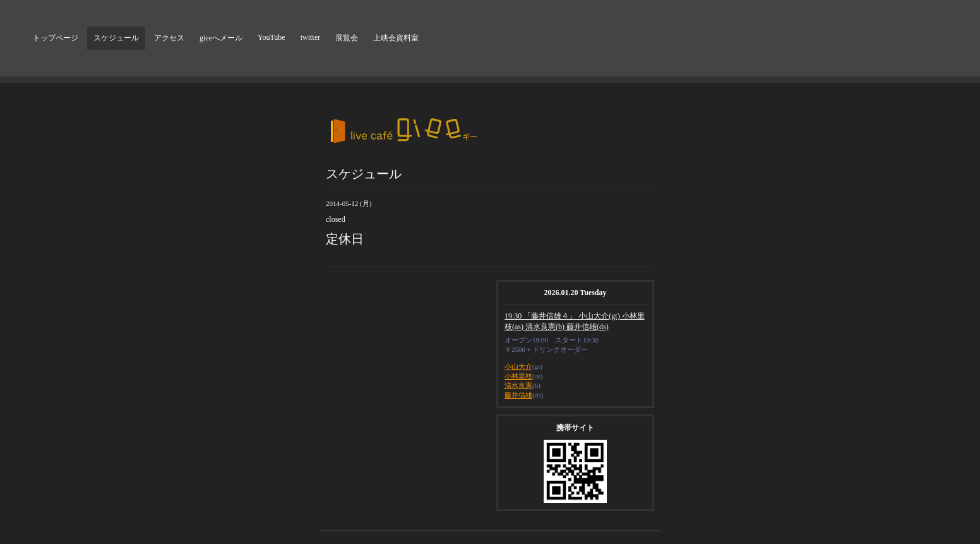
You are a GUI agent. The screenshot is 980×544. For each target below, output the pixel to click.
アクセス (169, 38)
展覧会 (347, 38)
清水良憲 (518, 385)
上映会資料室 (396, 38)
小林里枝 (518, 376)
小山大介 (518, 366)
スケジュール (116, 38)
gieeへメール (221, 38)
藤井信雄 (518, 395)
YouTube (272, 37)
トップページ (56, 38)
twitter (310, 37)
